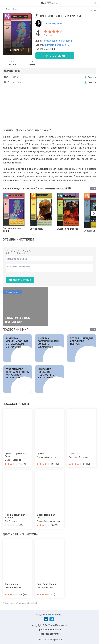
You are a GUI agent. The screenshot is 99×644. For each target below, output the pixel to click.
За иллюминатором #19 (56, 45)
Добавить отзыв (20, 280)
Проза (46, 41)
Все (93, 188)
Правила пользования (49, 630)
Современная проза (61, 41)
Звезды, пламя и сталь (18, 318)
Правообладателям (49, 634)
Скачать (92, 77)
